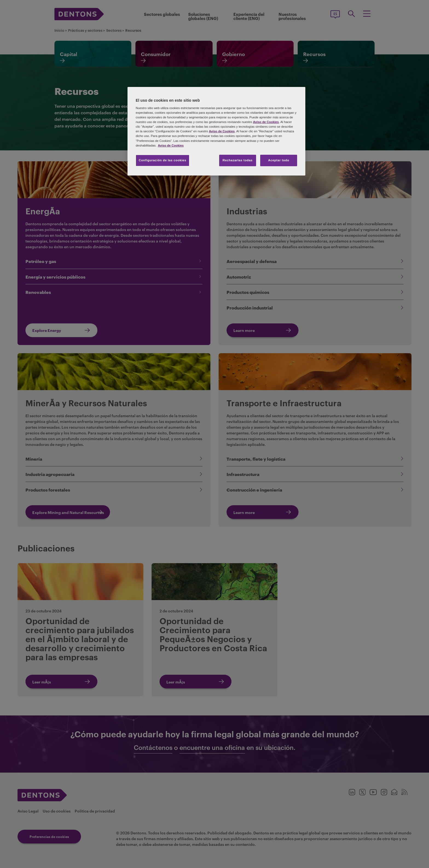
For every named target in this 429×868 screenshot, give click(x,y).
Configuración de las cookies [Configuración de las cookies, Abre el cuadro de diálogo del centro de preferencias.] (163, 160)
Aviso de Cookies (266, 122)
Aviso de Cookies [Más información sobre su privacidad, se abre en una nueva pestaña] (171, 145)
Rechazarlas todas (237, 160)
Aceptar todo (279, 160)
